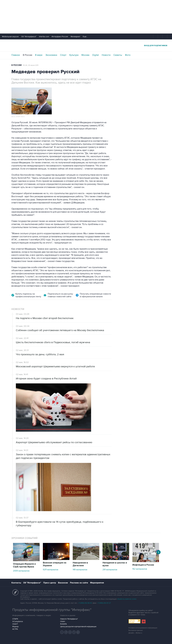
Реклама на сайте (79, 583)
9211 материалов (51, 570)
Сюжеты (118, 55)
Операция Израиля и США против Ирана (24, 565)
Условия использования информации (143, 628)
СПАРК (15, 619)
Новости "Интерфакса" (69, 619)
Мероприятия (97, 583)
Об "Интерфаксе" (29, 37)
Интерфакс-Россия (60, 37)
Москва (85, 55)
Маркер (15, 627)
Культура (74, 55)
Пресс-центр (50, 583)
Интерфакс (86, 45)
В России (27, 55)
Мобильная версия (10, 37)
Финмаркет (75, 37)
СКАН (63, 621)
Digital (96, 55)
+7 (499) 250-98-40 (85, 603)
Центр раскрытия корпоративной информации (78, 627)
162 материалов (140, 569)
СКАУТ (15, 624)
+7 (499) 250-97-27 (104, 603)
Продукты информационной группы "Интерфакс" (52, 610)
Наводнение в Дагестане (80, 564)
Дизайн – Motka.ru (135, 633)
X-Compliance (18, 621)
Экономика (51, 55)
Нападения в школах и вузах (115, 564)
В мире (39, 55)
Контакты (16, 583)
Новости (106, 55)
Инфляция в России (143, 565)
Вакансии (63, 583)
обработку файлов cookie (127, 599)
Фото (128, 55)
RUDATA (63, 624)
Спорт (63, 55)
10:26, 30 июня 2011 (31, 65)
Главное (16, 55)
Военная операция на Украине (55, 564)
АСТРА (15, 629)
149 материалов (80, 570)
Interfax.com (44, 37)
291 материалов (110, 570)
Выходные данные (136, 630)
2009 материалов (21, 571)
